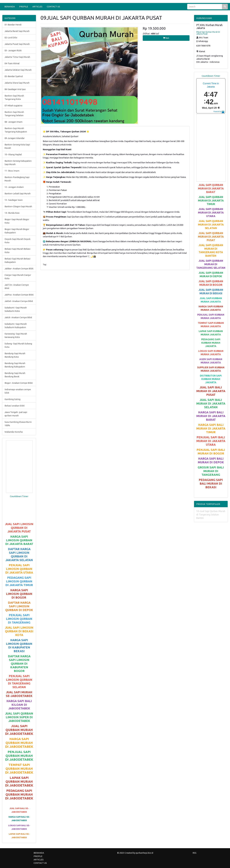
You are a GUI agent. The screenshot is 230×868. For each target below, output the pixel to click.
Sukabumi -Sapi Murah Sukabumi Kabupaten (16, 326)
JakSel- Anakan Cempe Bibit (19, 301)
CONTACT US (53, 7)
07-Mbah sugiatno (13, 106)
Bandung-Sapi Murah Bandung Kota (15, 355)
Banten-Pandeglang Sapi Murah (17, 179)
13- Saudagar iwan (14, 200)
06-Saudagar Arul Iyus (15, 89)
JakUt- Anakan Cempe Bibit (18, 317)
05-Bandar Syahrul (14, 76)
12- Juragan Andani (14, 187)
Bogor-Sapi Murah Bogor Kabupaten (17, 231)
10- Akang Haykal (13, 154)
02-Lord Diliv (11, 38)
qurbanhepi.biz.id (144, 853)
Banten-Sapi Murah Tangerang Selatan (14, 114)
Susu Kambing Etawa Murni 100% (18, 424)
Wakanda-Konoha (14, 432)
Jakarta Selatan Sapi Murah (18, 70)
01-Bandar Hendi (13, 25)
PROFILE (24, 7)
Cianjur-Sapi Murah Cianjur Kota (18, 277)
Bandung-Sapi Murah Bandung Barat (15, 375)
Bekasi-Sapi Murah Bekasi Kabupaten (17, 260)
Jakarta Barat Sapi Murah (17, 31)
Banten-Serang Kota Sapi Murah (17, 146)
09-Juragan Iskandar (15, 138)
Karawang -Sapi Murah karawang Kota (16, 335)
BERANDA (10, 7)
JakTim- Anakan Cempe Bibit (17, 286)
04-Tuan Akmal (12, 63)
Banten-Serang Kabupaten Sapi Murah (18, 163)
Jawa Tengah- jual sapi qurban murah (16, 414)
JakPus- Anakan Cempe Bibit (19, 295)
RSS (195, 853)
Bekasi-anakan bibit (15, 406)
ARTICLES (37, 7)
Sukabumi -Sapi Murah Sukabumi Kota (16, 309)
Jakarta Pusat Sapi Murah (17, 44)
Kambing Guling (12, 399)
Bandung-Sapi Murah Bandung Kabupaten (15, 365)
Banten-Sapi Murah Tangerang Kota (14, 97)
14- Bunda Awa (12, 213)
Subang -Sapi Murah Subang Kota (18, 345)
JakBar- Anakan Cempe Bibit (19, 269)
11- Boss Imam (12, 171)
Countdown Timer (19, 496)
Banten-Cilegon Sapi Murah (18, 206)
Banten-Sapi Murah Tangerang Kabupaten (16, 130)
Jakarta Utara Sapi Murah (17, 83)
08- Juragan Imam (13, 122)
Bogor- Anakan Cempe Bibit (19, 383)
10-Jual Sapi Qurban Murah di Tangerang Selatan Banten (211, 515)
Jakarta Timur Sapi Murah (17, 57)
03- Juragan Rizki (13, 50)
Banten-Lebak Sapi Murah (18, 193)
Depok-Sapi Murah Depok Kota (17, 241)
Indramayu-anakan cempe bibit (18, 391)
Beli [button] (166, 38)
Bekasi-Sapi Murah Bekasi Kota (17, 251)
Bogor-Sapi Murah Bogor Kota (17, 221)
